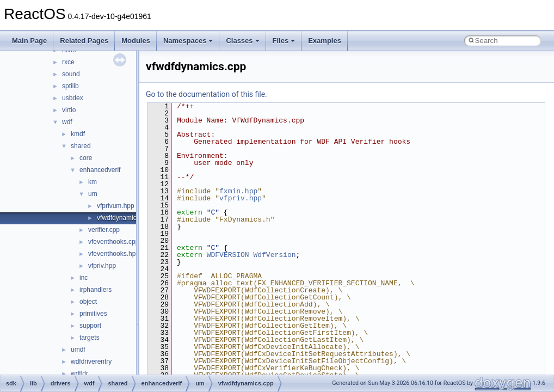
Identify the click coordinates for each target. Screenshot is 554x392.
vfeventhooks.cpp (113, 242)
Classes (242, 41)
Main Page (29, 41)
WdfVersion (274, 255)
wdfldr (79, 373)
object (88, 302)
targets (90, 338)
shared (81, 146)
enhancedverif (100, 170)
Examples (325, 41)
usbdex (73, 98)
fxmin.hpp (238, 191)
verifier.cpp (104, 230)
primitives (93, 314)
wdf (67, 122)
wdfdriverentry (91, 362)
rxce (68, 62)
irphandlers (96, 290)
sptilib (70, 86)
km (93, 182)
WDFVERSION (228, 255)
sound (71, 74)
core (86, 158)
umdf (78, 350)
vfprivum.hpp (116, 206)
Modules (136, 41)
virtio (69, 110)
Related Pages (84, 41)
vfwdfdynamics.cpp (124, 218)
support (90, 326)
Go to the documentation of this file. (207, 94)
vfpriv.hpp (102, 266)
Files (284, 41)
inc (84, 278)
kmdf (78, 134)
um (93, 194)
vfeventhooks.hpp (114, 254)
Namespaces (188, 41)
